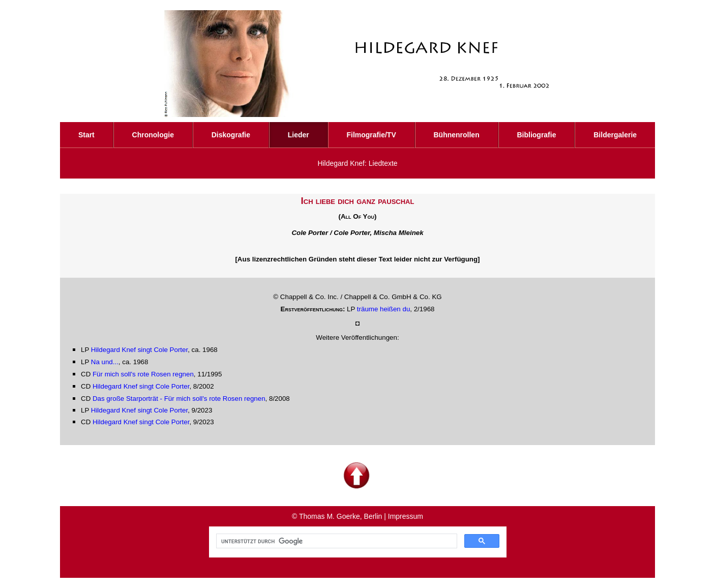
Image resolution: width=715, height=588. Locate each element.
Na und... (105, 362)
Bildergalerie (615, 135)
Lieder (299, 135)
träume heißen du (383, 309)
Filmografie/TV (371, 135)
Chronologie (153, 135)
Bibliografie (536, 135)
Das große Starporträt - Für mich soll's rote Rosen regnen (179, 399)
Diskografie (231, 135)
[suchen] (336, 541)
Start (86, 135)
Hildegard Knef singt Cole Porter (139, 350)
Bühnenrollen (456, 135)
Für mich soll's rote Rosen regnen (143, 374)
